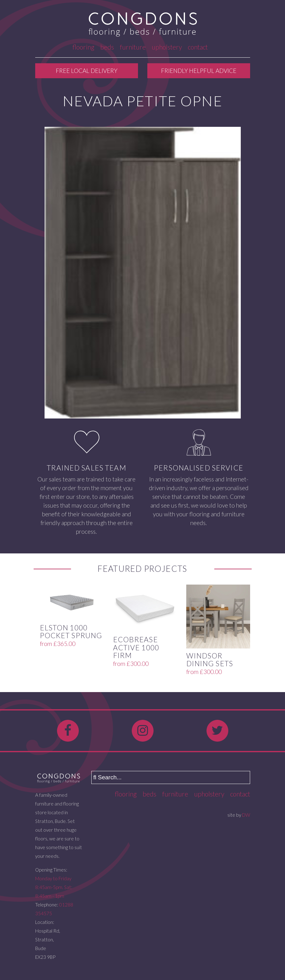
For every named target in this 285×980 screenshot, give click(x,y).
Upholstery (167, 47)
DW (246, 815)
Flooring (83, 47)
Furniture (133, 47)
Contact (198, 47)
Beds (107, 47)
